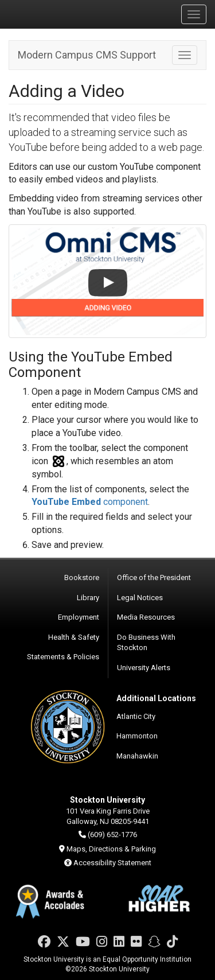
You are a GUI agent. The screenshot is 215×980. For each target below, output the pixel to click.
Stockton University (63, 14)
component (90, 502)
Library (88, 598)
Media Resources (146, 617)
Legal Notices (140, 598)
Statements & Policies (63, 657)
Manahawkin (137, 756)
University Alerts (144, 668)
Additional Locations (156, 698)
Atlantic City (136, 716)
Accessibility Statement (112, 863)
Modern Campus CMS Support (87, 55)
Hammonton (137, 736)
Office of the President (154, 577)
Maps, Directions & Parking (111, 849)
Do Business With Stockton (146, 643)
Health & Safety (74, 637)
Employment (79, 617)
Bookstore (82, 577)
